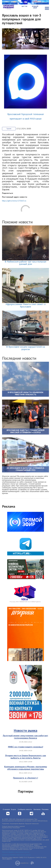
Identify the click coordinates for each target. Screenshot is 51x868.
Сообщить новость (25, 809)
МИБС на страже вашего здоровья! (26, 747)
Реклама (45, 809)
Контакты (37, 809)
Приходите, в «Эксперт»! (26, 778)
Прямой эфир (35, 7)
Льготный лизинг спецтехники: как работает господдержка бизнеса (26, 737)
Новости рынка (26, 730)
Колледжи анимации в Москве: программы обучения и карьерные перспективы (26, 768)
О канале (6, 809)
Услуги (13, 809)
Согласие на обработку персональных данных (16, 855)
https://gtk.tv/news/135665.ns (14, 201)
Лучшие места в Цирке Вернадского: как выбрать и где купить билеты (26, 757)
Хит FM (24, 6)
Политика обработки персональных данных (16, 852)
